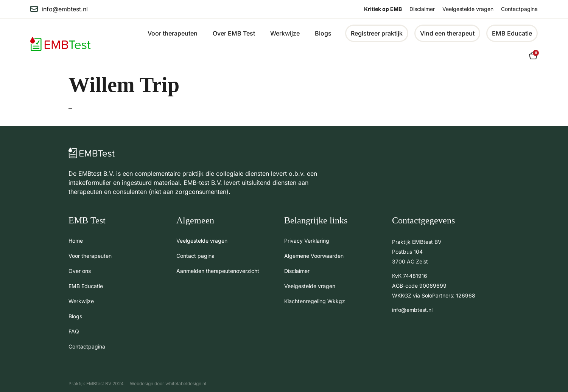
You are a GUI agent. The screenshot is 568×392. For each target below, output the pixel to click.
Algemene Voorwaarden (314, 256)
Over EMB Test (234, 33)
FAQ (74, 331)
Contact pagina (195, 256)
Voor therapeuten (173, 33)
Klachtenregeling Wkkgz (315, 301)
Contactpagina (519, 9)
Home (76, 241)
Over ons (80, 271)
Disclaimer (422, 9)
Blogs (323, 33)
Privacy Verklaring (307, 241)
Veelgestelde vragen (468, 9)
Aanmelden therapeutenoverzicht (218, 271)
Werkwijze (285, 33)
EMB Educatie (86, 286)
